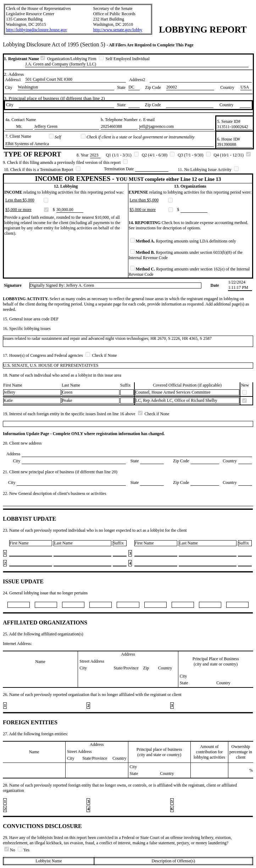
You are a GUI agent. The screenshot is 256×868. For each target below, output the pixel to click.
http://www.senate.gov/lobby (118, 30)
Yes (24, 850)
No (10, 850)
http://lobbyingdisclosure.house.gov (37, 30)
